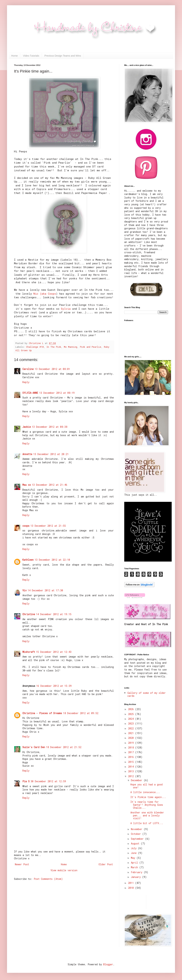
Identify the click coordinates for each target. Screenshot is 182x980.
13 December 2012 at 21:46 (50, 485)
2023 (132, 723)
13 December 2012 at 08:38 (50, 427)
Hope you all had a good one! (146, 786)
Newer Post (22, 864)
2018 (132, 747)
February (137, 872)
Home (14, 56)
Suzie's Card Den (34, 747)
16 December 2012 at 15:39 (54, 686)
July (134, 848)
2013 (132, 771)
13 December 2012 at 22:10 (52, 560)
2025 (132, 714)
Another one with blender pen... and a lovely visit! (147, 815)
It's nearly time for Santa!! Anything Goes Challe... (147, 805)
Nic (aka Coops (45, 294)
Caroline (28, 369)
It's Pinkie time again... (148, 797)
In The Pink (54, 347)
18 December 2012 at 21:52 (64, 747)
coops (26, 526)
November (137, 829)
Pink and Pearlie (91, 347)
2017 (132, 752)
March (135, 867)
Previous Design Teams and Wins (63, 56)
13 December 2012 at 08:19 (57, 393)
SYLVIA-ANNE (30, 393)
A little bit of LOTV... (147, 823)
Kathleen (28, 560)
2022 (132, 728)
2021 (132, 733)
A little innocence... (145, 792)
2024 (132, 719)
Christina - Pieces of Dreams (42, 713)
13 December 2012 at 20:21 (51, 454)
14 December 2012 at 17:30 (45, 590)
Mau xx (27, 485)
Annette (27, 454)
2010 (132, 888)
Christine (29, 614)
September (138, 839)
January (136, 877)
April (135, 863)
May (134, 858)
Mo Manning (71, 347)
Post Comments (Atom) (48, 879)
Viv (24, 590)
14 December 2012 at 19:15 (54, 614)
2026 (132, 709)
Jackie (27, 427)
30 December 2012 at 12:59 (48, 781)
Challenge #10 (35, 347)
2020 (132, 738)
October (137, 834)
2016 (132, 757)
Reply (26, 382)
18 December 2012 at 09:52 (81, 713)
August (136, 843)
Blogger (108, 964)
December (137, 780)
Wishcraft (29, 652)
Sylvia (66, 309)
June (134, 853)
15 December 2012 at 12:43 (54, 652)
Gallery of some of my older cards (147, 694)
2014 (132, 767)
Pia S (26, 781)
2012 (132, 776)
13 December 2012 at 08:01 (52, 369)
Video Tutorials (31, 56)
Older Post (106, 864)
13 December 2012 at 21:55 (48, 526)
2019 (132, 743)
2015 (132, 762)
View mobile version (64, 870)
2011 (132, 883)
